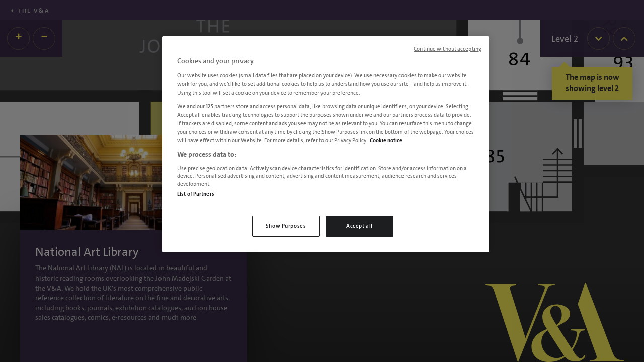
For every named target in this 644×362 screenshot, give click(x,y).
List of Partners (196, 194)
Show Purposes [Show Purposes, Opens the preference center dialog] (286, 226)
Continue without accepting (448, 49)
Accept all (359, 226)
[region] (326, 144)
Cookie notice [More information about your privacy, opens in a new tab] (386, 141)
